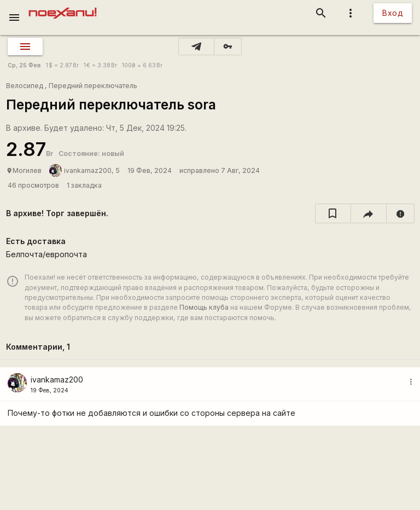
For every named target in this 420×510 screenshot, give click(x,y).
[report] (401, 213)
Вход (393, 13)
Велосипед (25, 86)
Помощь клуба (204, 307)
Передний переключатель (93, 86)
